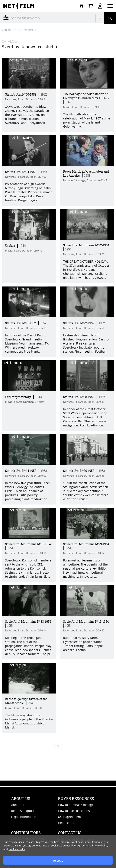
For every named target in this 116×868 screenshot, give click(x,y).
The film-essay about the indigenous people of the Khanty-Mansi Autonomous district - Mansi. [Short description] (29, 721)
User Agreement (81, 845)
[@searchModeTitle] (46, 18)
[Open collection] (82, 6)
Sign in (100, 6)
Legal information (24, 817)
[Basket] (91, 6)
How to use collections (74, 811)
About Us (18, 805)
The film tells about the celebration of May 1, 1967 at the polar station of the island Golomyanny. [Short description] (87, 120)
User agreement (70, 817)
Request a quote (23, 811)
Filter (6, 18)
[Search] (110, 18)
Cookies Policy (17, 849)
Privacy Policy (100, 845)
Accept (58, 860)
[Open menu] (110, 6)
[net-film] (20, 6)
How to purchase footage (76, 805)
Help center (66, 823)
